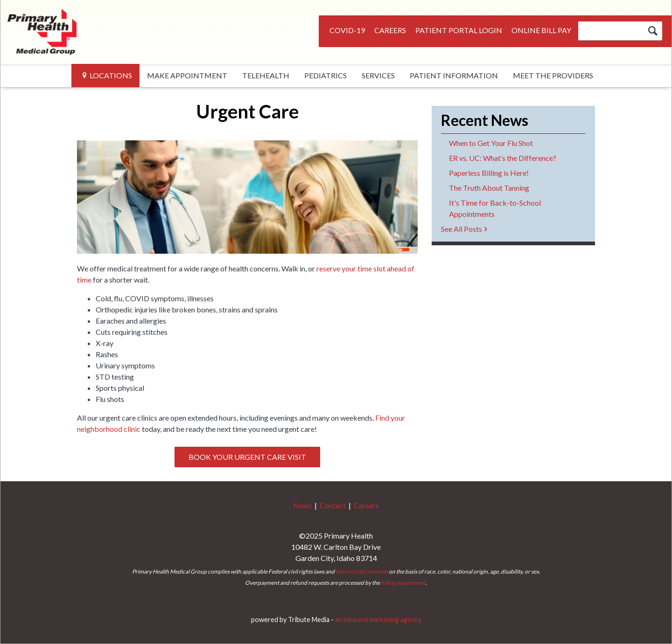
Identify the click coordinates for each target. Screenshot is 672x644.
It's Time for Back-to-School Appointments (495, 208)
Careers (390, 30)
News (302, 505)
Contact (333, 505)
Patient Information (454, 75)
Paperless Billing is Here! (489, 173)
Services (378, 75)
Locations (111, 75)
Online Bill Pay (541, 30)
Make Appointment (187, 75)
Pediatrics (325, 75)
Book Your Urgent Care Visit (247, 457)
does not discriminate (362, 571)
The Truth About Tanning (489, 188)
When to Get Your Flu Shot (491, 143)
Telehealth (266, 75)
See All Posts (462, 229)
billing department (403, 583)
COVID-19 (347, 30)
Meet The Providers (553, 75)
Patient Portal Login (459, 30)
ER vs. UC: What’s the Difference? (503, 158)
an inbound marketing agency (378, 620)
